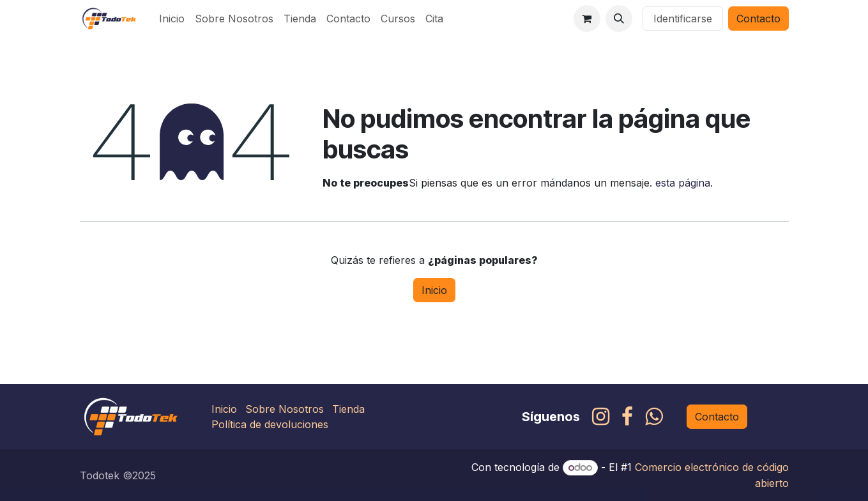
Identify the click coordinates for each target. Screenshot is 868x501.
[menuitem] (172, 19)
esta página (683, 183)
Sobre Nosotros (285, 409)
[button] (619, 19)
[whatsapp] (654, 417)
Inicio (434, 290)
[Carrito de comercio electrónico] (587, 19)
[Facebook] (627, 417)
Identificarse (683, 19)
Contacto (758, 19)
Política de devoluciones (270, 424)
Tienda (348, 409)
